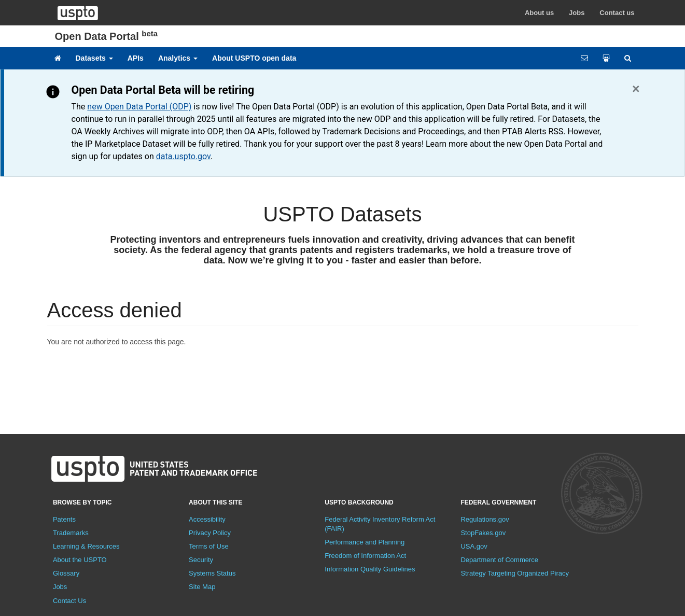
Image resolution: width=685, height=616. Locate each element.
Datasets (94, 58)
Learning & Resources (86, 546)
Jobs (577, 13)
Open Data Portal (107, 36)
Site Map (202, 587)
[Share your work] (606, 58)
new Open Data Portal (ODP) (139, 107)
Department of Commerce (499, 560)
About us (539, 13)
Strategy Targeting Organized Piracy (515, 573)
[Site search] (628, 58)
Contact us (617, 13)
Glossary (66, 573)
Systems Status (212, 573)
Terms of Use (209, 546)
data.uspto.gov (183, 156)
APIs (136, 58)
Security (201, 560)
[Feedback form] (584, 58)
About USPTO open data (254, 58)
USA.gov (474, 546)
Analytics (178, 58)
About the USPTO (80, 560)
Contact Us (69, 601)
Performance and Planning (365, 542)
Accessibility (207, 519)
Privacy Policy (210, 533)
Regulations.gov (485, 519)
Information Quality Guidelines (370, 569)
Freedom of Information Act (365, 556)
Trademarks (71, 533)
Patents (64, 519)
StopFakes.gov (483, 533)
